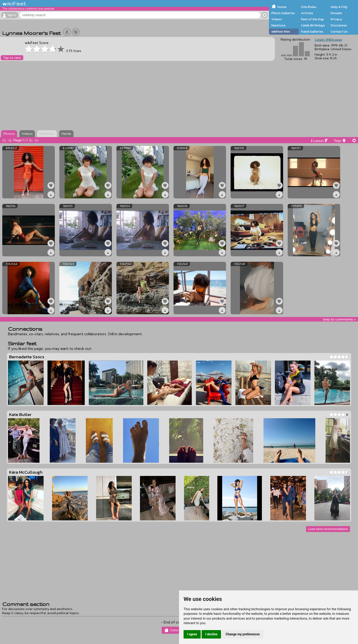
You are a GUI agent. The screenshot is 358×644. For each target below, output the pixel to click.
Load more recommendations (328, 529)
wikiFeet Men (281, 31)
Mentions (278, 25)
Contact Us (339, 31)
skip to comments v (339, 319)
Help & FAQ (339, 7)
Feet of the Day (312, 19)
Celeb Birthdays (313, 25)
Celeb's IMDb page (328, 40)
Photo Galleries (283, 13)
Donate (336, 13)
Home (282, 7)
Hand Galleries (312, 31)
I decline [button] (211, 634)
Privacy (336, 19)
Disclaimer (339, 25)
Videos (277, 19)
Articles (307, 13)
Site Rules (309, 7)
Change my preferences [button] (243, 634)
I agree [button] (192, 634)
